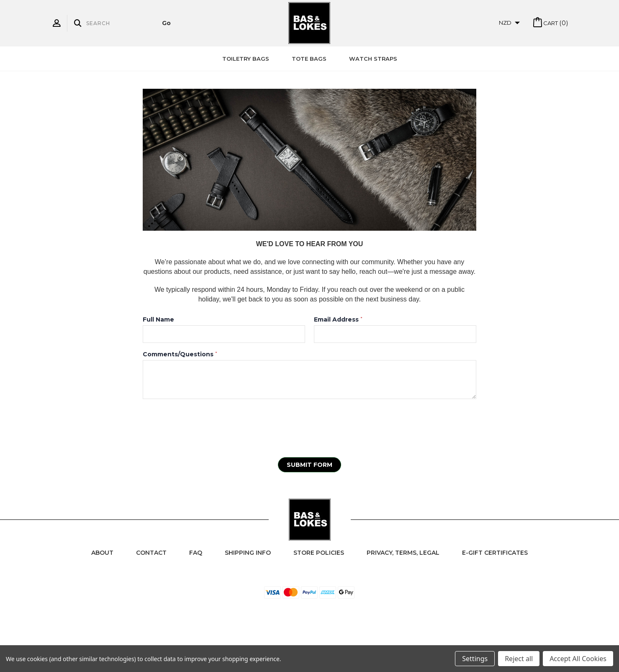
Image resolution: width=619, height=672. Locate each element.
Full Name (158, 319)
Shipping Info (248, 553)
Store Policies (319, 553)
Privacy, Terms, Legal (403, 553)
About (102, 553)
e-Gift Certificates (495, 553)
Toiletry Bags (246, 59)
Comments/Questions (180, 354)
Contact (151, 553)
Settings (475, 659)
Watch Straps (373, 59)
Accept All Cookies (578, 659)
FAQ (196, 553)
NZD (509, 23)
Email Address (338, 319)
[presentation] (206, 424)
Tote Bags (309, 59)
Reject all (519, 659)
